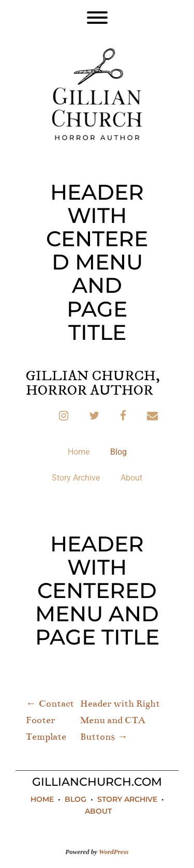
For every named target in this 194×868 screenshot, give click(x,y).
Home (79, 452)
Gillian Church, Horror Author (93, 383)
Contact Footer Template (50, 720)
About (131, 478)
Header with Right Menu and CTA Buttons (120, 720)
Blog (118, 452)
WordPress (114, 852)
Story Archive (76, 478)
